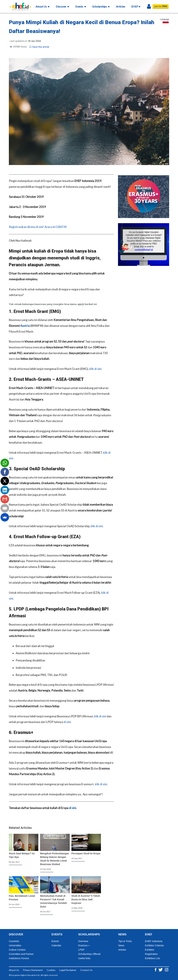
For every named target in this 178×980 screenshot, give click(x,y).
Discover (62, 6)
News (121, 945)
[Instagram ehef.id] (167, 969)
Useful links (84, 958)
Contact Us (86, 970)
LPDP (81, 950)
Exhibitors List (152, 958)
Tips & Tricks (125, 941)
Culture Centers (17, 950)
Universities (15, 945)
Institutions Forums (19, 958)
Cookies (51, 970)
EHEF (136, 6)
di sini (67, 722)
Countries (14, 941)
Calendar (56, 945)
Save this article (39, 47)
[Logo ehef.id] (19, 4)
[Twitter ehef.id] (161, 969)
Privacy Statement (33, 970)
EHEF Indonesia (154, 941)
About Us (43, 6)
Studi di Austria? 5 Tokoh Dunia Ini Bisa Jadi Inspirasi (86, 899)
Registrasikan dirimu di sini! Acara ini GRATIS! (38, 227)
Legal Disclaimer (68, 970)
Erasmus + (84, 945)
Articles (121, 6)
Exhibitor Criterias (154, 945)
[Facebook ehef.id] (156, 969)
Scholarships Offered (89, 954)
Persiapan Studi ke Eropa (86, 853)
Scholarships (101, 6)
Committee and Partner (21, 954)
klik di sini (95, 369)
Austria (25, 326)
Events (81, 6)
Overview (83, 941)
